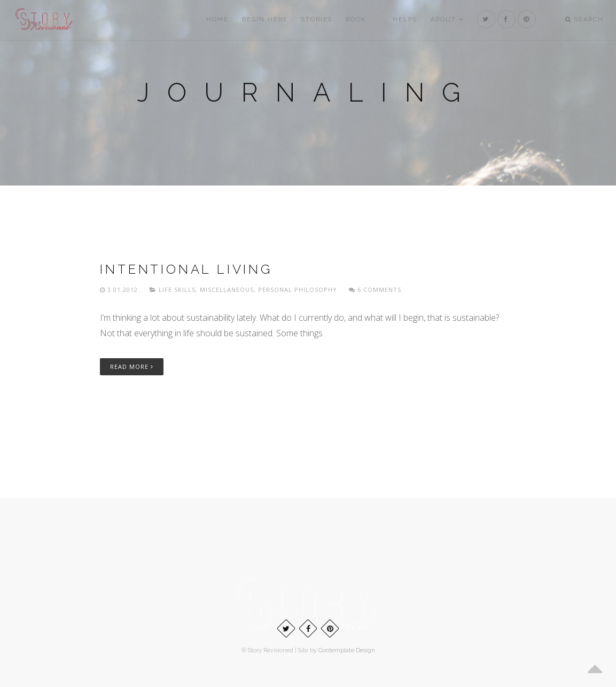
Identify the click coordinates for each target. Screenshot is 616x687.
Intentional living (186, 269)
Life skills (177, 290)
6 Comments (375, 290)
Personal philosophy (298, 290)
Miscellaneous (227, 290)
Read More (132, 366)
